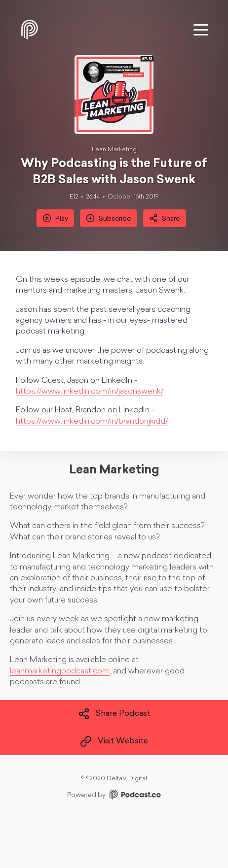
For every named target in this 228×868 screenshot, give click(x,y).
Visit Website (114, 741)
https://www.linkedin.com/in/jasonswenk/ (90, 392)
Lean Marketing (114, 150)
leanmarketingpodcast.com (60, 671)
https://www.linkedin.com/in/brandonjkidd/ (92, 422)
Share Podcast (114, 714)
